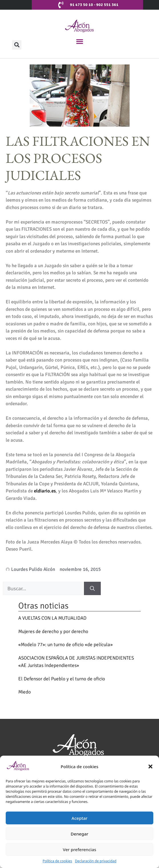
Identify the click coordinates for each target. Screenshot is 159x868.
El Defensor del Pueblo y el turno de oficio (62, 679)
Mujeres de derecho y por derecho (53, 631)
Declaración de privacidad (96, 861)
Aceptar (80, 818)
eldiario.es (45, 491)
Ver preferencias (80, 849)
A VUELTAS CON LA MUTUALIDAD (52, 618)
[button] (150, 766)
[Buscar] (92, 589)
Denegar (80, 834)
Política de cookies (57, 861)
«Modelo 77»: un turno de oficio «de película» (66, 645)
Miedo (25, 692)
